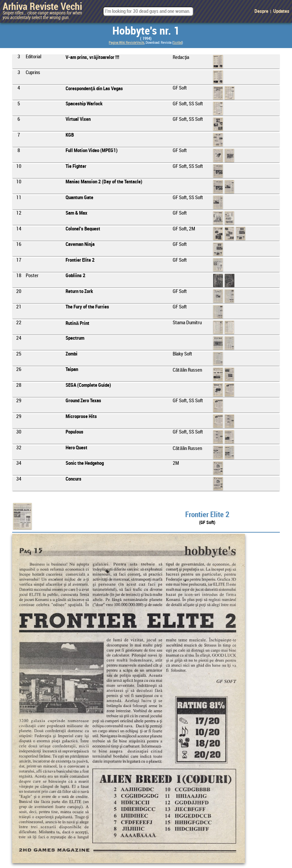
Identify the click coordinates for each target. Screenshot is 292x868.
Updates (281, 12)
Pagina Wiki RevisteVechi (127, 43)
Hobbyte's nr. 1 (146, 31)
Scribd (177, 43)
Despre (261, 12)
